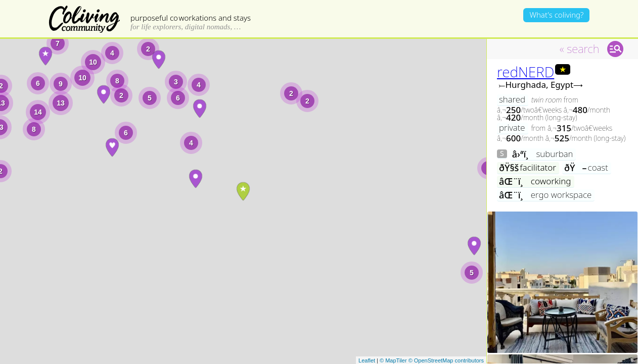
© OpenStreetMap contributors (446, 360)
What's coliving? (556, 15)
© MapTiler (393, 360)
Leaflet (367, 360)
